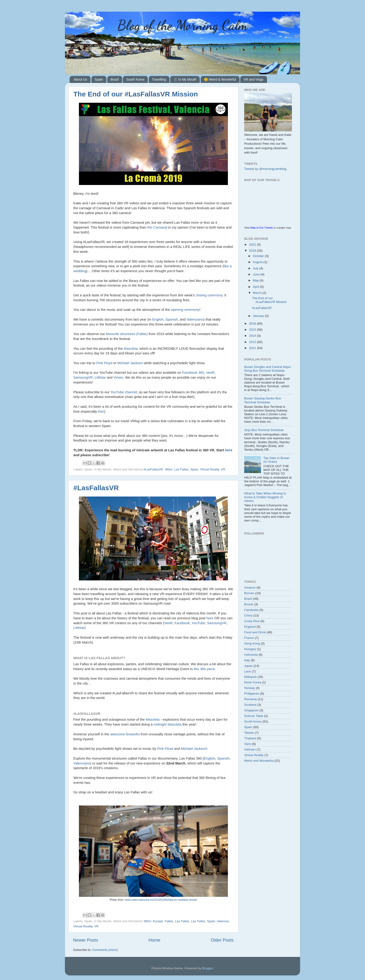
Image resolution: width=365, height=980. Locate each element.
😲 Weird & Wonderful (220, 79)
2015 (253, 330)
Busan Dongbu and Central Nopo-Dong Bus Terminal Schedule (268, 369)
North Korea (253, 682)
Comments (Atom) (105, 950)
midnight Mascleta (168, 724)
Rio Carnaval (157, 227)
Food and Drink (255, 632)
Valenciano (195, 319)
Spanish (172, 319)
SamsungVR (83, 377)
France (249, 638)
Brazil (115, 79)
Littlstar (100, 377)
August (258, 262)
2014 (253, 336)
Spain (99, 79)
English (158, 319)
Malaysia (250, 677)
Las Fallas (181, 469)
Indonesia (251, 655)
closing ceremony (209, 295)
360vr (169, 469)
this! (101, 411)
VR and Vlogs (253, 79)
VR (223, 469)
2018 (253, 324)
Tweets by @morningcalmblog (265, 169)
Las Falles (198, 921)
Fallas (169, 921)
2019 (253, 251)
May (256, 280)
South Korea (135, 79)
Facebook (182, 623)
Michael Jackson (130, 363)
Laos (248, 671)
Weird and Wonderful (259, 761)
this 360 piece (204, 669)
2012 (253, 342)
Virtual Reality (210, 469)
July (256, 268)
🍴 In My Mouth (185, 79)
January (259, 316)
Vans (248, 744)
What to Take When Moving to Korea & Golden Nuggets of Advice (265, 497)
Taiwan (249, 733)
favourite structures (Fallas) (127, 334)
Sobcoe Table (254, 716)
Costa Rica (252, 621)
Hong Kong (252, 643)
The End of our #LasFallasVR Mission (136, 94)
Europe (158, 921)
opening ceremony (185, 310)
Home (154, 940)
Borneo (249, 593)
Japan (248, 666)
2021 (253, 245)
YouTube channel (124, 392)
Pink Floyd (104, 363)
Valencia (223, 921)
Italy (247, 660)
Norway (250, 688)
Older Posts (222, 940)
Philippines (252, 694)
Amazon (250, 588)
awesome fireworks (125, 734)
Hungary (250, 649)
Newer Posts (86, 940)
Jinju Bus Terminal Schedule (264, 430)
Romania (250, 699)
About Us (81, 79)
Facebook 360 (193, 373)
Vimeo (118, 377)
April (256, 287)
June (257, 274)
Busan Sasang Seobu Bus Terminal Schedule (263, 400)
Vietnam (250, 749)
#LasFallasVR (153, 469)
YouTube (198, 623)
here (229, 450)
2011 (253, 348)
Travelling (159, 79)
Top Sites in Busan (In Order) (276, 460)
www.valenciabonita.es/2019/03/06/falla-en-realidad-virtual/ (161, 900)
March (258, 293)
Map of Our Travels (262, 228)
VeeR (210, 373)
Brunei (249, 604)
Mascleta (131, 349)
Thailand (250, 738)
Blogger (207, 968)
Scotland (250, 705)
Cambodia (251, 610)
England (250, 627)
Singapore (251, 710)
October (259, 256)
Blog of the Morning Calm (182, 25)
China (248, 615)
